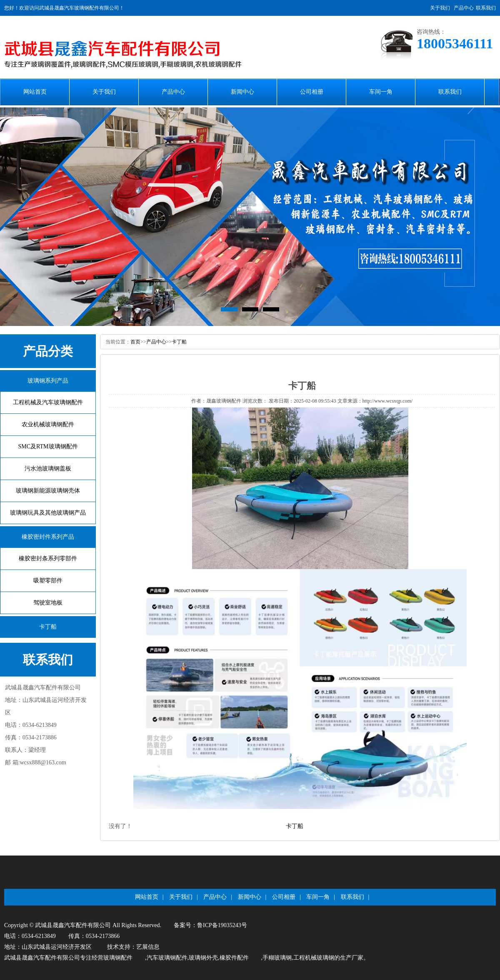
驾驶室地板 (48, 603)
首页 (135, 342)
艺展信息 (148, 947)
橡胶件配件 (234, 958)
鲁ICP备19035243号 (222, 925)
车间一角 (381, 92)
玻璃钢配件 (118, 958)
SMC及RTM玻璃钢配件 (48, 446)
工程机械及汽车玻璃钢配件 (48, 402)
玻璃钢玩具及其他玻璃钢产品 (48, 513)
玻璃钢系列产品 (48, 381)
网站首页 (35, 92)
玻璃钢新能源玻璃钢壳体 (48, 491)
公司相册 (312, 92)
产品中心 (464, 8)
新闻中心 (242, 92)
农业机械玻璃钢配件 (48, 424)
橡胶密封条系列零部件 (48, 558)
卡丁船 (48, 627)
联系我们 (486, 8)
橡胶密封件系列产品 (48, 537)
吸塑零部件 (48, 581)
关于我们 (440, 8)
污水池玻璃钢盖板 (48, 469)
